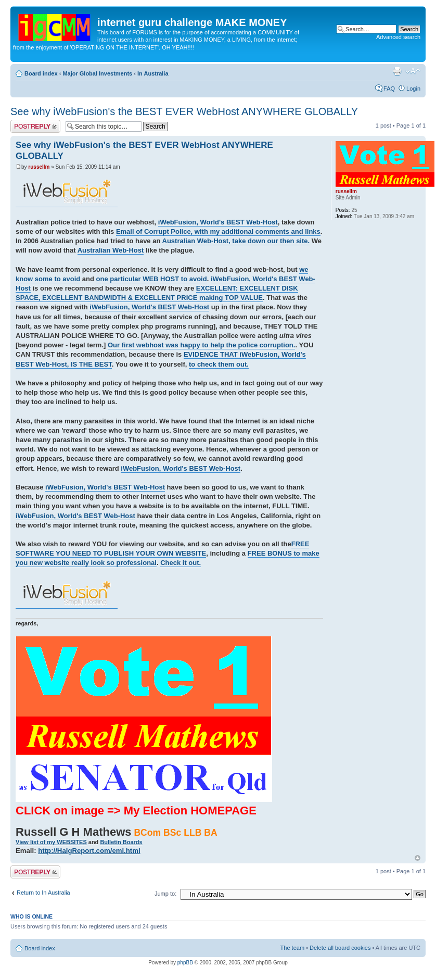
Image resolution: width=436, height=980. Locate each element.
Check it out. (181, 563)
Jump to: (165, 894)
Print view (397, 71)
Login (413, 89)
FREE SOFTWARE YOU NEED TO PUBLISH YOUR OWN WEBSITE (162, 549)
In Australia (153, 73)
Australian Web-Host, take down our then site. (236, 241)
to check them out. (219, 364)
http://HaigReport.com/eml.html (89, 851)
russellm (39, 167)
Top (418, 858)
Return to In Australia (43, 893)
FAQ (389, 89)
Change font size (413, 71)
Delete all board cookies (340, 948)
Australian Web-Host (111, 250)
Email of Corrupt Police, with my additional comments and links (218, 231)
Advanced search (398, 37)
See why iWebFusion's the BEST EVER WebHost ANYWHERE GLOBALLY (184, 111)
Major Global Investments (97, 73)
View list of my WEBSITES (51, 842)
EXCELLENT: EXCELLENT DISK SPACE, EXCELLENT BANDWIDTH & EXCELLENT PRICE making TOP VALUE (157, 293)
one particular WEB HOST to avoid (152, 279)
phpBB (185, 963)
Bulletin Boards (121, 842)
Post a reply (35, 126)
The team (292, 948)
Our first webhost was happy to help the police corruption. (201, 345)
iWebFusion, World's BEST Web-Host (218, 222)
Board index (41, 73)
